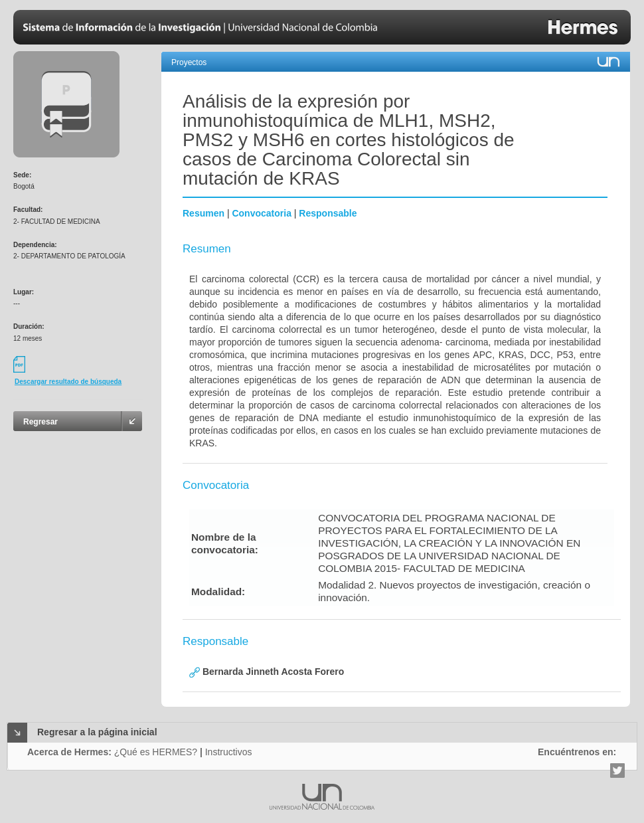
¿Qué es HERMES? (156, 752)
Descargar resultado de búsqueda (68, 382)
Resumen (203, 213)
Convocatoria (261, 213)
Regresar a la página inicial (97, 732)
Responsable (328, 213)
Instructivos (229, 752)
